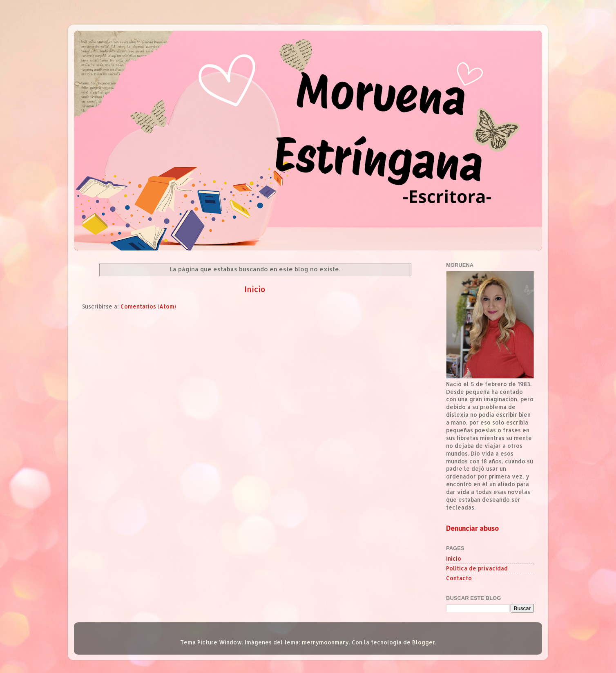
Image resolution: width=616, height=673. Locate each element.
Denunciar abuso (472, 528)
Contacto (459, 578)
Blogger (424, 642)
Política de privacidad (477, 568)
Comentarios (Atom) (148, 306)
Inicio (255, 289)
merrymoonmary (325, 642)
